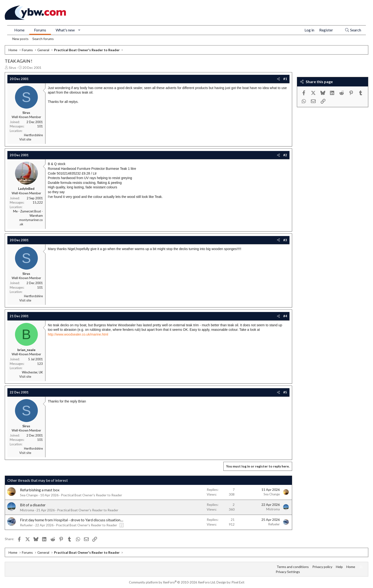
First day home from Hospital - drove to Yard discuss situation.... (72, 520)
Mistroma (27, 510)
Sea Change (29, 495)
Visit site (25, 139)
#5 (285, 392)
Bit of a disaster (33, 505)
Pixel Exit (238, 582)
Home (19, 30)
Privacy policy (322, 567)
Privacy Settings (288, 572)
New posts (20, 39)
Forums (40, 30)
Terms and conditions (293, 567)
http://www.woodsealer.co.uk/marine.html (78, 334)
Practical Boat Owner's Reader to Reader (91, 495)
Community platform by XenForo (172, 582)
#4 (285, 316)
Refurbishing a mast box (40, 490)
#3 (285, 240)
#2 (285, 155)
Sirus (12, 68)
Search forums (43, 39)
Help (339, 567)
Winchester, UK (32, 372)
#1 (285, 79)
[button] (79, 30)
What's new (65, 30)
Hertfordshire (33, 135)
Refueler (26, 525)
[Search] (353, 30)
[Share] (278, 79)
